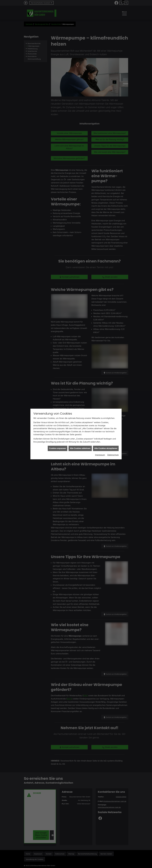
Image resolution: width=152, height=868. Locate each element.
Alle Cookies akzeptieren (106, 399)
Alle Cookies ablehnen (80, 399)
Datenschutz (113, 405)
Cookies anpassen (58, 399)
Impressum (100, 405)
